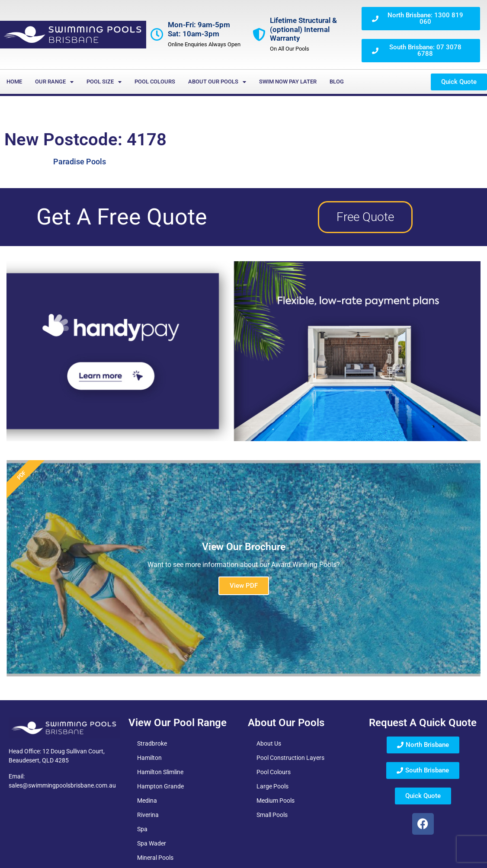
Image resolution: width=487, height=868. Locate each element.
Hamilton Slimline (160, 772)
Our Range (54, 82)
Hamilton (149, 758)
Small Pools (272, 815)
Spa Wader (152, 843)
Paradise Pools (80, 162)
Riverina (148, 815)
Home (14, 82)
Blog (337, 82)
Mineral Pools (155, 858)
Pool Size (104, 82)
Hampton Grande (160, 786)
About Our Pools (217, 82)
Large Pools (272, 786)
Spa (142, 829)
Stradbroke (152, 743)
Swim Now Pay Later (288, 82)
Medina (147, 801)
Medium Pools (276, 801)
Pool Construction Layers (290, 758)
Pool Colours (155, 82)
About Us (269, 743)
